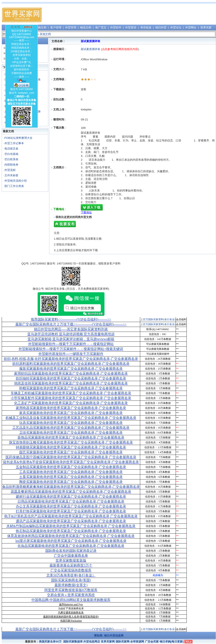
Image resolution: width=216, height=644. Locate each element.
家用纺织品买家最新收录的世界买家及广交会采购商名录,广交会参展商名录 (71, 373)
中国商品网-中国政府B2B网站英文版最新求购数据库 (71, 600)
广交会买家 (152, 642)
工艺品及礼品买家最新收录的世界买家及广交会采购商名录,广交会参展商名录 (71, 428)
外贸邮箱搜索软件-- (71, 344)
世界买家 (206, 27)
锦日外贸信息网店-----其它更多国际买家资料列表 (71, 329)
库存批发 (146, 27)
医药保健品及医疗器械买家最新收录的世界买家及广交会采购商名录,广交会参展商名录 (71, 457)
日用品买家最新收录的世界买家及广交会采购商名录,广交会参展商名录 (71, 501)
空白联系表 (11, 159)
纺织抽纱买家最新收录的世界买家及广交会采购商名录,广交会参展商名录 (71, 378)
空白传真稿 (11, 154)
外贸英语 (131, 27)
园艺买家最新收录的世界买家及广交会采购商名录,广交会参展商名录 (71, 452)
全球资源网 (137, 642)
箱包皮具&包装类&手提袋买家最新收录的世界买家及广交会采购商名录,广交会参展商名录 (71, 462)
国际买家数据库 (73, 642)
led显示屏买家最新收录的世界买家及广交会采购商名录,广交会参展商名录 (71, 541)
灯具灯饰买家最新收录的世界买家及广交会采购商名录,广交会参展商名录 (71, 511)
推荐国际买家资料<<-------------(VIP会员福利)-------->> (71, 319)
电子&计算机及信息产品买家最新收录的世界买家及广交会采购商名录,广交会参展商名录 (71, 516)
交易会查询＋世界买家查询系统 (71, 595)
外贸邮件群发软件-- (71, 354)
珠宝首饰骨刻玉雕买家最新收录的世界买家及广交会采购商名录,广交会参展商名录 (71, 442)
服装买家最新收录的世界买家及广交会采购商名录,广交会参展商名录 (71, 369)
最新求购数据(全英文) (71, 585)
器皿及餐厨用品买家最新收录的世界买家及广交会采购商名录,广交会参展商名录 (71, 492)
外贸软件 (116, 27)
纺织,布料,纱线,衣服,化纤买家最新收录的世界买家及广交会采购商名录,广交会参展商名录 (71, 359)
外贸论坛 (176, 27)
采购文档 (41, 27)
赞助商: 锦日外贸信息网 (109, 636)
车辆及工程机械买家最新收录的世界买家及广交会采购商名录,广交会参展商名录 (71, 393)
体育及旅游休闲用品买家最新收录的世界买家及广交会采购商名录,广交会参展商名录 (71, 536)
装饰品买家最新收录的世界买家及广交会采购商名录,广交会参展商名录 (71, 437)
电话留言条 (11, 149)
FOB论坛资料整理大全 (18, 138)
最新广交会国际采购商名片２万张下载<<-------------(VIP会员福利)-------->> (71, 324)
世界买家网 (108, 642)
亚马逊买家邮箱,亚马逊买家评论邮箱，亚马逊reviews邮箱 (71, 339)
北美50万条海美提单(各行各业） (71, 575)
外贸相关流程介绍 (16, 181)
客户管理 (56, 27)
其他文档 (45, 34)
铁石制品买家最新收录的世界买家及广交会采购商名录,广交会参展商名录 (71, 531)
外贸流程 (10, 170)
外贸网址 (191, 27)
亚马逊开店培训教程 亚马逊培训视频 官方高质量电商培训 (71, 334)
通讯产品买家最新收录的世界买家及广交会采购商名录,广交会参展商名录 (71, 521)
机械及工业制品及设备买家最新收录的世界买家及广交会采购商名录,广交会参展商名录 (71, 418)
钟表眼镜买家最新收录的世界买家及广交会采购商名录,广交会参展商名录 (71, 447)
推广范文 (101, 27)
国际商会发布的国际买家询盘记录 (71, 551)
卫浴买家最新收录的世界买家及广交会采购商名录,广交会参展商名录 (71, 433)
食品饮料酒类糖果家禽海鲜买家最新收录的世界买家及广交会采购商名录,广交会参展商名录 (71, 487)
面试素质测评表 (90, 49)
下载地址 (86, 212)
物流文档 (86, 27)
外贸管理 (71, 27)
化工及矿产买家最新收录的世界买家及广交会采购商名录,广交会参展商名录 (71, 403)
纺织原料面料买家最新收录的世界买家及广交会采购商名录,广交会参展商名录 (71, 364)
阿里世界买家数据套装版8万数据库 (71, 590)
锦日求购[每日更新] (172, 642)
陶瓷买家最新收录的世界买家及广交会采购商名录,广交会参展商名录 (71, 482)
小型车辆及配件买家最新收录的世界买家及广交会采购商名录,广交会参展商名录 (71, 398)
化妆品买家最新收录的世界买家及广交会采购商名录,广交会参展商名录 (71, 546)
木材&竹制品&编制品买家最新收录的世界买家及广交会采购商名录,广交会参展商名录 (71, 526)
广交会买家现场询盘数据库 (71, 570)
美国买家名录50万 (50, 642)
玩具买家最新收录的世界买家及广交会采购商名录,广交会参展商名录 (71, 423)
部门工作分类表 (14, 186)
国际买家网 (123, 642)
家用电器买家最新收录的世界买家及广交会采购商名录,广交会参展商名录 (71, 408)
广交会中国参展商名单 (71, 556)
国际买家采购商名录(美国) (71, 580)
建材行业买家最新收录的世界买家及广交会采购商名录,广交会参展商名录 (71, 496)
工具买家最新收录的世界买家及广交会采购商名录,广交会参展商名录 (71, 472)
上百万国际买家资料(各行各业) (158, 319)
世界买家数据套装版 (71, 560)
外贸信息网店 (92, 642)
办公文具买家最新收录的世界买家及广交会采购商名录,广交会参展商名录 (71, 506)
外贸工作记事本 (14, 143)
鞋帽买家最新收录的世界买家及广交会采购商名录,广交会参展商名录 (71, 388)
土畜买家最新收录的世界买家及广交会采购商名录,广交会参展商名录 (71, 477)
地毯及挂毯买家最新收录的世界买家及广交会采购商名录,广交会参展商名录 (71, 383)
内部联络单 (11, 165)
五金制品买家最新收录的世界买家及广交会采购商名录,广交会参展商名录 (71, 467)
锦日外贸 (161, 27)
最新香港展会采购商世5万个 (71, 565)
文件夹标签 (11, 175)
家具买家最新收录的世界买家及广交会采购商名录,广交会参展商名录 (71, 413)
